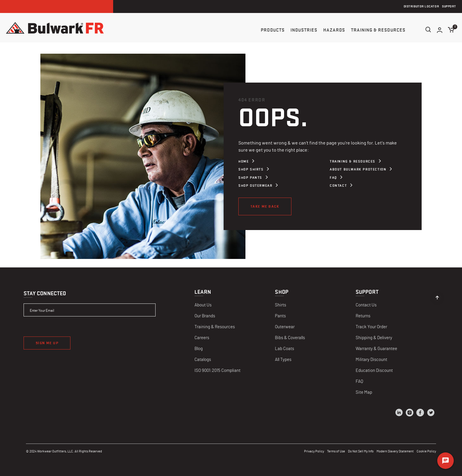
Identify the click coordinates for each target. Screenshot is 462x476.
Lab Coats (284, 349)
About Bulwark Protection (358, 169)
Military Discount (371, 360)
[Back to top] (437, 296)
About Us (203, 305)
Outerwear (285, 327)
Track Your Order (371, 327)
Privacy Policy (314, 451)
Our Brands (205, 316)
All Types (283, 360)
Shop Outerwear (255, 186)
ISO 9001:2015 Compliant (217, 371)
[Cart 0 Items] (451, 30)
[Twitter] (431, 413)
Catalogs (203, 360)
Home (244, 161)
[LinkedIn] (399, 413)
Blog (199, 349)
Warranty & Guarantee (376, 349)
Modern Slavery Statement (395, 451)
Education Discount (374, 371)
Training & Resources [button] (378, 30)
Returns (363, 316)
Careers (202, 338)
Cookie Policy (426, 451)
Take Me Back (265, 206)
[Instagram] (410, 413)
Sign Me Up (47, 343)
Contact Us (366, 305)
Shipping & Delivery (374, 338)
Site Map (364, 392)
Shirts (280, 305)
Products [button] (273, 30)
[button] (440, 30)
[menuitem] (273, 30)
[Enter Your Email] (90, 310)
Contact (338, 186)
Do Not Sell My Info (361, 451)
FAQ (333, 178)
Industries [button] (304, 30)
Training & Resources (353, 161)
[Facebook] (420, 413)
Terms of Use (336, 451)
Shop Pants (250, 178)
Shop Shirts (251, 169)
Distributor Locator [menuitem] (421, 6)
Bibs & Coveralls (290, 338)
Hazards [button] (334, 30)
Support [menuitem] (449, 6)
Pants (280, 316)
